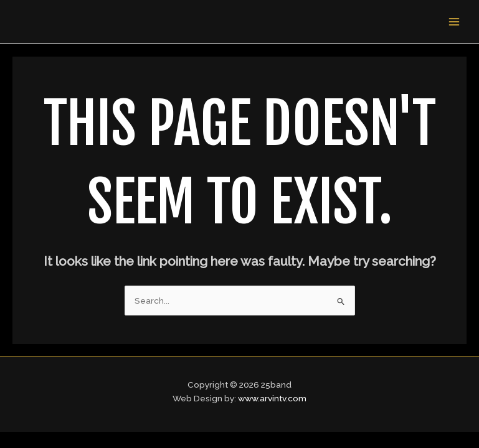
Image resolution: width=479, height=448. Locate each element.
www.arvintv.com (272, 398)
